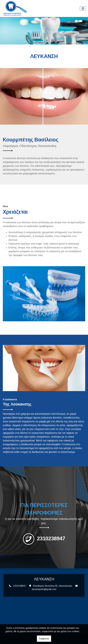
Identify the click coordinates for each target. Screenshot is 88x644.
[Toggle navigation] (83, 9)
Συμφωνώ (44, 639)
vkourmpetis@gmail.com (44, 589)
